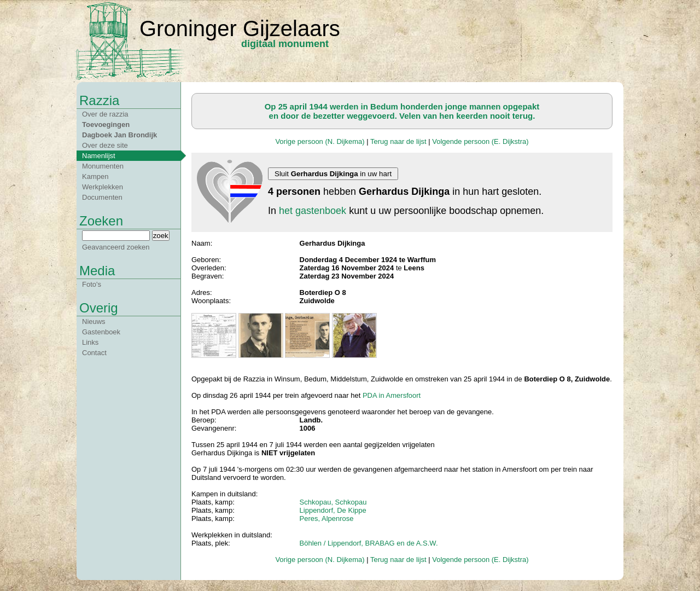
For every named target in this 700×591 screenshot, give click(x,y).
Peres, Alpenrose (327, 518)
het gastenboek (313, 211)
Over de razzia (105, 114)
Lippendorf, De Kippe (333, 510)
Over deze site (105, 145)
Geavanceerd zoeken (116, 247)
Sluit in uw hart (333, 174)
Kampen (95, 176)
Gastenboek (101, 332)
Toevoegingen (106, 124)
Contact (94, 353)
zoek (161, 236)
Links (90, 342)
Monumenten (103, 166)
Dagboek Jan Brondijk (119, 135)
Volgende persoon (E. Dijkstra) (480, 141)
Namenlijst (99, 156)
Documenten (102, 197)
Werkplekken (103, 187)
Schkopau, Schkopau (333, 502)
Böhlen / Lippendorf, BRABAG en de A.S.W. (369, 543)
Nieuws (94, 321)
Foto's (92, 284)
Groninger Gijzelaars (240, 28)
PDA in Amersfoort (392, 395)
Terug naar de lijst (398, 141)
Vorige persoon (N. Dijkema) (320, 141)
